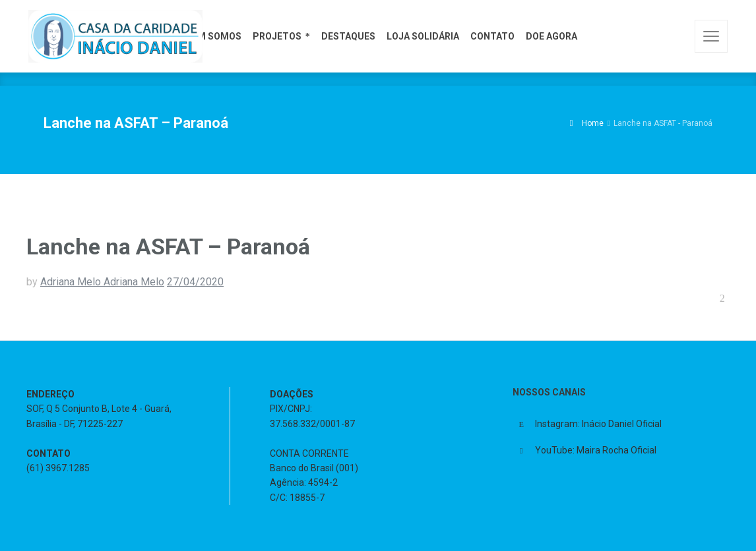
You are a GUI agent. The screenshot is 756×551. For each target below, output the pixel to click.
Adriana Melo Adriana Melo (102, 282)
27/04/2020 (195, 282)
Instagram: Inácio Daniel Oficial (598, 424)
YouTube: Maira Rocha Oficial (596, 450)
